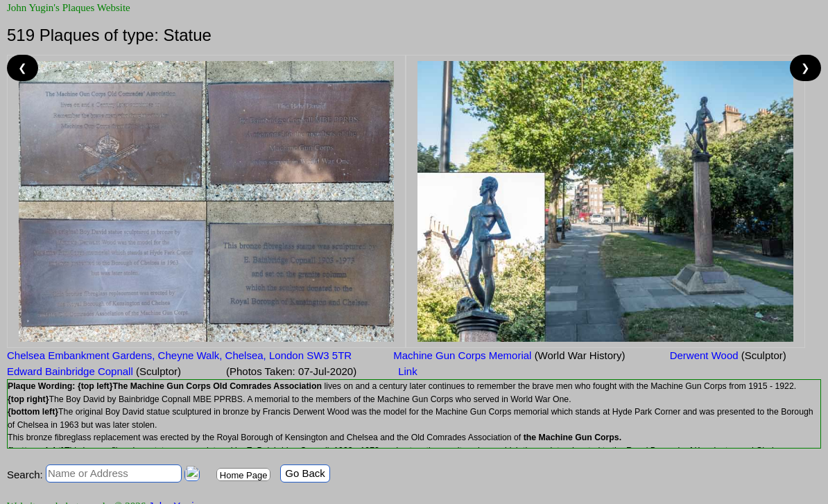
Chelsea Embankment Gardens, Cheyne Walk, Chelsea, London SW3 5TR (179, 355)
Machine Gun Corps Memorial (509, 355)
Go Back (305, 473)
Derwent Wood (726, 355)
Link (408, 371)
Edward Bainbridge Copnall (94, 371)
